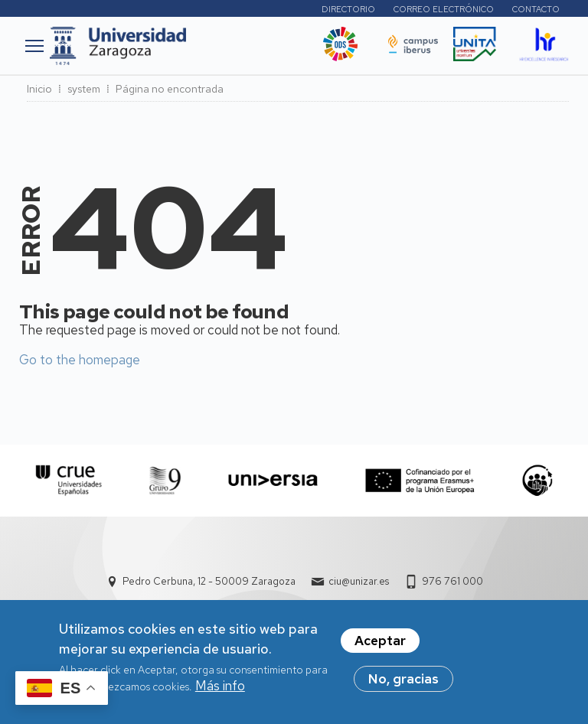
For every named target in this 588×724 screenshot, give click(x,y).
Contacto (536, 9)
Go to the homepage (80, 360)
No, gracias (403, 683)
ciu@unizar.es (359, 581)
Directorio (348, 9)
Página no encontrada (170, 89)
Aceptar (380, 644)
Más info (220, 690)
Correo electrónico (444, 9)
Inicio (39, 89)
